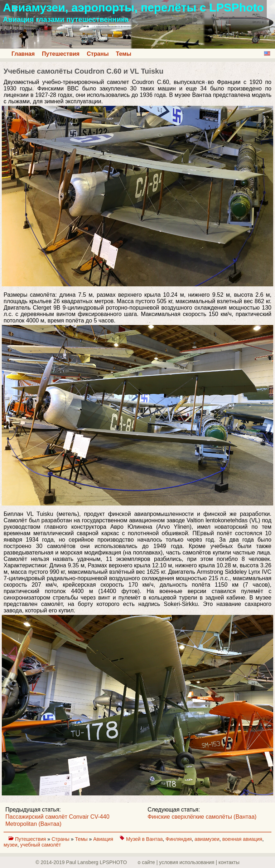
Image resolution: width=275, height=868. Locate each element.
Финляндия (178, 839)
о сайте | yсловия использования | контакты (189, 862)
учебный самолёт (40, 845)
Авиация (104, 839)
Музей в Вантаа (144, 839)
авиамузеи (207, 839)
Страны (98, 54)
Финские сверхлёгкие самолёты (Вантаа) (202, 817)
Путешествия (61, 54)
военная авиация (242, 839)
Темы (124, 54)
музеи (11, 845)
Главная (23, 54)
